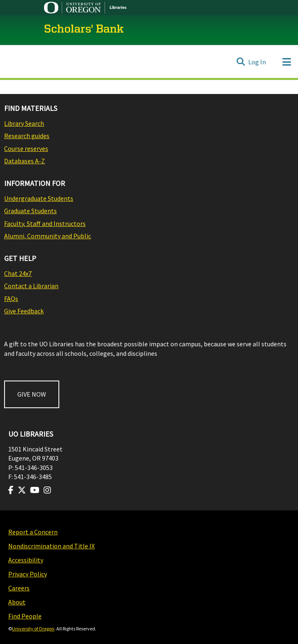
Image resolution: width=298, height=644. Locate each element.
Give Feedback (24, 311)
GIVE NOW (32, 394)
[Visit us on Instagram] (47, 490)
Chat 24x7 (18, 273)
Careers (19, 588)
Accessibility (26, 560)
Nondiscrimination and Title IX (51, 546)
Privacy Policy (28, 574)
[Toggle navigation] (286, 62)
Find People (25, 616)
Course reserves (26, 148)
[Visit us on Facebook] (11, 490)
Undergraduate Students (39, 198)
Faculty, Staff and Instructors (45, 223)
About (17, 602)
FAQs (11, 298)
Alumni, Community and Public (48, 236)
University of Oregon (33, 629)
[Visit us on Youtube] (35, 490)
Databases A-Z (24, 161)
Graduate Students (30, 211)
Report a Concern (33, 532)
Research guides (27, 136)
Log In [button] (257, 62)
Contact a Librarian (31, 286)
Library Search (24, 123)
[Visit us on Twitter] (22, 490)
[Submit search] (241, 62)
